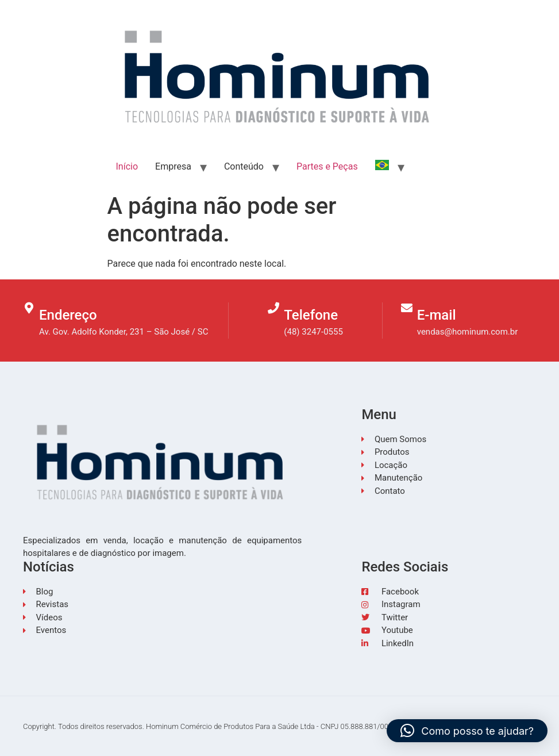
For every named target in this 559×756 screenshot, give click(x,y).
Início (127, 166)
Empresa (173, 166)
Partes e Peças (327, 166)
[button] (467, 731)
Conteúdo (244, 166)
